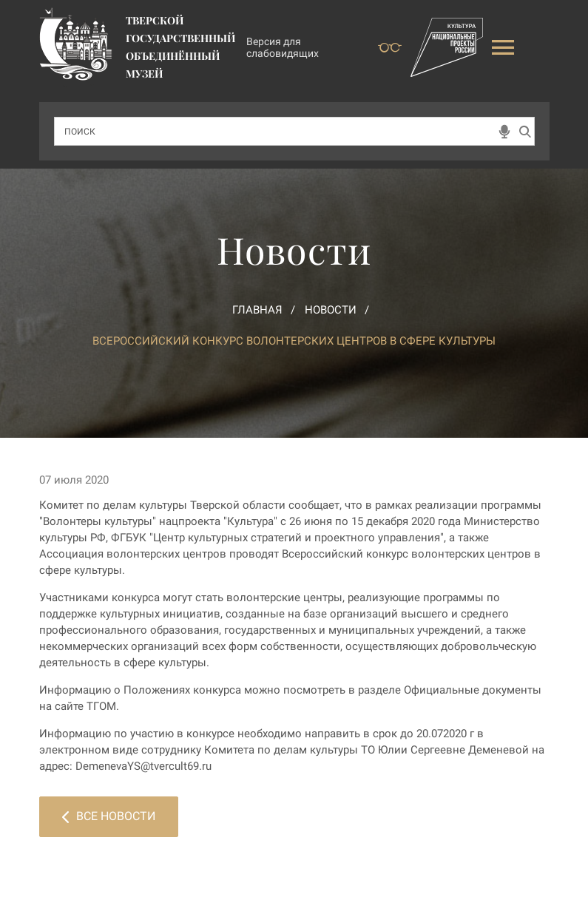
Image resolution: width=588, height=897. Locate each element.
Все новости (109, 816)
